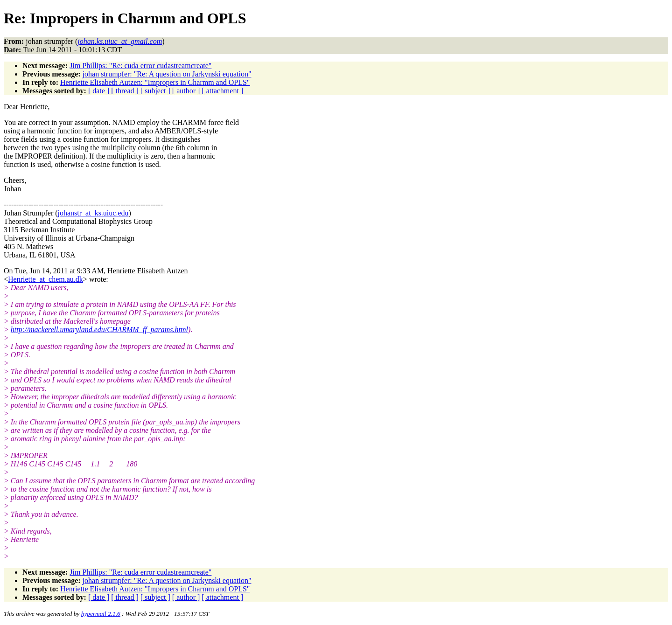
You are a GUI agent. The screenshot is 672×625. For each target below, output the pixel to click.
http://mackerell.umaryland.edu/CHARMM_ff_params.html (99, 330)
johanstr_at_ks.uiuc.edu (93, 213)
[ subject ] (155, 91)
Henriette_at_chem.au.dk (45, 279)
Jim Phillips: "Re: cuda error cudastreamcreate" (140, 66)
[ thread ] (125, 91)
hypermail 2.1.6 (101, 614)
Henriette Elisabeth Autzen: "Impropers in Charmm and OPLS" (155, 82)
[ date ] (99, 91)
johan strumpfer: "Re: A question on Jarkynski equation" (167, 74)
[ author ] (186, 91)
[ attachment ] (222, 91)
